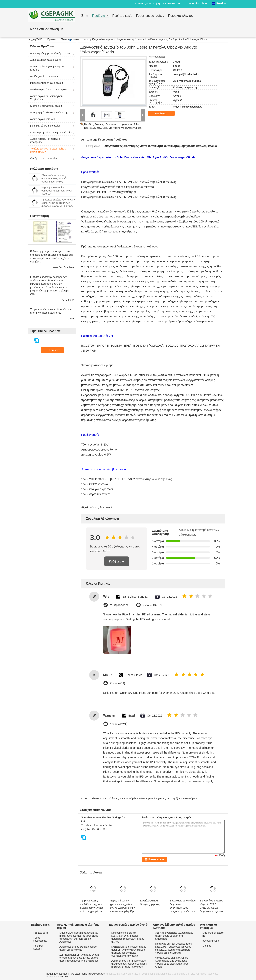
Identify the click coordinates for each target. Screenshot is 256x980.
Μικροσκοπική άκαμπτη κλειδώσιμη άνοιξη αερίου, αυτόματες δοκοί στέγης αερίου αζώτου (128, 937)
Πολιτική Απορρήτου (57, 974)
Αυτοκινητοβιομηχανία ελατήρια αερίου (51, 53)
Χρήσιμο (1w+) (118, 724)
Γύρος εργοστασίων (150, 16)
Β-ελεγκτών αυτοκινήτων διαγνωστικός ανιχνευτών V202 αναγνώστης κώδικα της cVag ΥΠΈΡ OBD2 (183, 908)
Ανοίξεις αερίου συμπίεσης (44, 76)
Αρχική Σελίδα (36, 39)
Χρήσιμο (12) (117, 683)
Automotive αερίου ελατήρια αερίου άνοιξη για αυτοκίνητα (78, 948)
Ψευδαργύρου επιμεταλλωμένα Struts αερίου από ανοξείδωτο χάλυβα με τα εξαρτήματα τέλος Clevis (172, 962)
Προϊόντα (98, 16)
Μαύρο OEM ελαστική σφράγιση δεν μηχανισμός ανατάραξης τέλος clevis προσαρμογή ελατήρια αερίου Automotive (79, 937)
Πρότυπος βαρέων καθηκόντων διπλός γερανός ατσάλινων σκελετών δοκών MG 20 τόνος (58, 203)
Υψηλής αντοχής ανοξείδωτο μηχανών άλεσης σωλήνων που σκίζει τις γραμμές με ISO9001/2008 (92, 908)
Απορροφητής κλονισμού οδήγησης (49, 113)
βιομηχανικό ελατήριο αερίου (45, 126)
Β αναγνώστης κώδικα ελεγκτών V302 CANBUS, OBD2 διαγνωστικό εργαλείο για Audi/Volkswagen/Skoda (213, 910)
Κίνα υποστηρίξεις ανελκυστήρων (87, 974)
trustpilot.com (119, 605)
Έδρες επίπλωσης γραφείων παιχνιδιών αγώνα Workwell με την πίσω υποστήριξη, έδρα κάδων (122, 908)
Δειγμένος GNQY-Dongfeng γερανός (150, 902)
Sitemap (207, 946)
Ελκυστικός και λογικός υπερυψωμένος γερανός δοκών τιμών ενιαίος (54, 178)
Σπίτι (85, 16)
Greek (222, 3)
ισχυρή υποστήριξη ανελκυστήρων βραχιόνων (141, 799)
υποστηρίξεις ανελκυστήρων (182, 799)
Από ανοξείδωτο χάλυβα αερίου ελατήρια (47, 68)
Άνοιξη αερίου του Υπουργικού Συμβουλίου (46, 98)
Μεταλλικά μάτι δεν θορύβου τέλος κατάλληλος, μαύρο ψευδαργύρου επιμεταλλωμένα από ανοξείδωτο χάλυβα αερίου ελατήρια (173, 948)
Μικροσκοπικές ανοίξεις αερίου (46, 83)
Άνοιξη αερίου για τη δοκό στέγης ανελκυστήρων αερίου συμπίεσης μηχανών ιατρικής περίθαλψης (129, 964)
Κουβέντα (163, 114)
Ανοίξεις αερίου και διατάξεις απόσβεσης (45, 141)
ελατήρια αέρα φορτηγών (43, 159)
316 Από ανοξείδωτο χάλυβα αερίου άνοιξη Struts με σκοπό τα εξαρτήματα (174, 936)
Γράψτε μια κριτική (117, 563)
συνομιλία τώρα (197, 3)
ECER (65, 977)
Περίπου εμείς (122, 16)
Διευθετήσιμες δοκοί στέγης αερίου (49, 90)
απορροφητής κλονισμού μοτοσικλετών (51, 132)
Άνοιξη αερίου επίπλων (42, 119)
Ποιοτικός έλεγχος (181, 16)
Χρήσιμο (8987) (152, 605)
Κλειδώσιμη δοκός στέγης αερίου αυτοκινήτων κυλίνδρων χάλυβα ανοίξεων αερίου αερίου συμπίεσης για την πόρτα (129, 951)
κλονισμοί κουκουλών (103, 799)
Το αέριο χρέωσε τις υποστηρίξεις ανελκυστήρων (87, 39)
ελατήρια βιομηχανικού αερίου (46, 106)
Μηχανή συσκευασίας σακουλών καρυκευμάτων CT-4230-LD (57, 191)
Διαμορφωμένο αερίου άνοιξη (46, 60)
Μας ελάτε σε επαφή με (47, 29)
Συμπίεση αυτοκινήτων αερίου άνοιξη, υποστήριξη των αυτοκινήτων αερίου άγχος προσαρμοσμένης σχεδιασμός (79, 958)
